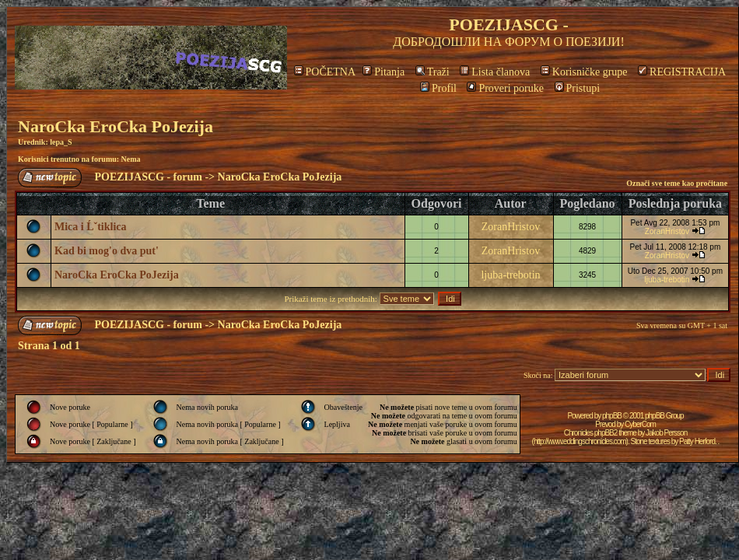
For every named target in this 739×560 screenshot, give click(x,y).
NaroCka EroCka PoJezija (116, 126)
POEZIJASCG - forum (149, 177)
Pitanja (384, 72)
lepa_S (61, 142)
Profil (438, 88)
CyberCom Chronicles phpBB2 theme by (610, 429)
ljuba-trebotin (510, 275)
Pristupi (578, 88)
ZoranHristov (511, 227)
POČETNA (325, 72)
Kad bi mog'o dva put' (107, 251)
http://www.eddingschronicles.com (580, 441)
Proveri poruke (505, 88)
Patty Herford (697, 441)
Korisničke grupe (584, 72)
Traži (433, 72)
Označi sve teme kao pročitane (677, 183)
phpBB (612, 416)
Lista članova (495, 72)
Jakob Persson (666, 433)
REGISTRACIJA (682, 72)
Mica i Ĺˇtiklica (91, 227)
